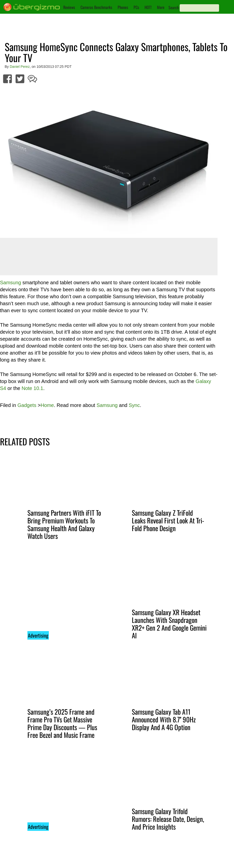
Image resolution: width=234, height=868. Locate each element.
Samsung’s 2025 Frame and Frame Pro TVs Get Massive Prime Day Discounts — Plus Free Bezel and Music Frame (62, 723)
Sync (134, 405)
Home (47, 405)
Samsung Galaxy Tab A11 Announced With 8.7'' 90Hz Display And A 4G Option (164, 719)
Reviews (69, 7)
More (161, 7)
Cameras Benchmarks (96, 7)
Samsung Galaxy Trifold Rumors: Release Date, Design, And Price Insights (168, 819)
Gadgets (27, 405)
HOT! (148, 7)
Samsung (11, 283)
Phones (123, 7)
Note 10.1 (33, 388)
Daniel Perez (20, 67)
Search (174, 7)
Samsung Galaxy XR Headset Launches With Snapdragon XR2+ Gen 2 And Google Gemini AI (169, 624)
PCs (136, 7)
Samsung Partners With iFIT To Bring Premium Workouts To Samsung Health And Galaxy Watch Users (64, 524)
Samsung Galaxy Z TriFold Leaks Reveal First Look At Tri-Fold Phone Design (168, 520)
